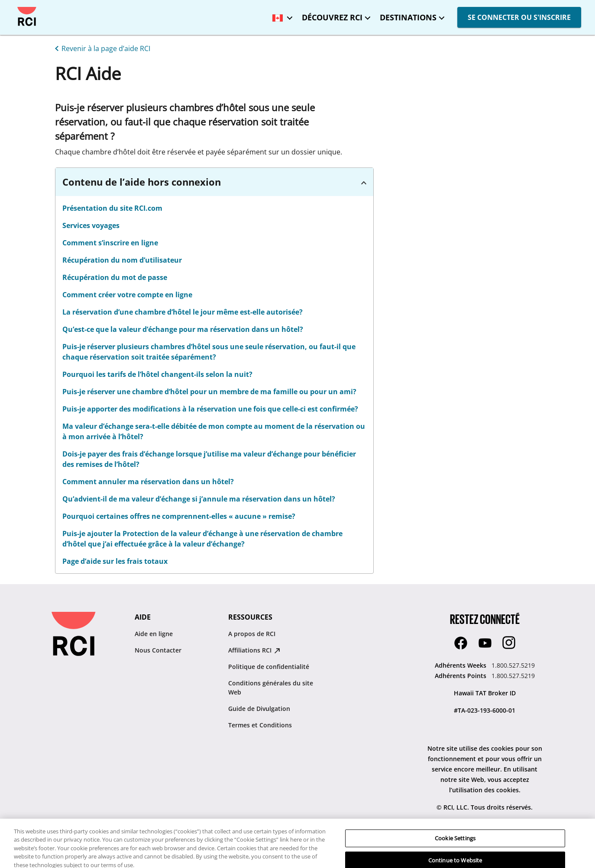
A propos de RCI (252, 634)
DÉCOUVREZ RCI (332, 17)
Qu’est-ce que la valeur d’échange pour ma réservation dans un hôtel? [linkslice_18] (183, 329)
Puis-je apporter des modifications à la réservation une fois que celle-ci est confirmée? (210, 409)
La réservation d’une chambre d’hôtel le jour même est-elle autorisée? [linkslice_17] (183, 312)
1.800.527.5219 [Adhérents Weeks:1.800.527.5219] (513, 665)
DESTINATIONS (408, 17)
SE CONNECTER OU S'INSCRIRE (519, 17)
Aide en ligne (154, 634)
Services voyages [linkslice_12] (91, 225)
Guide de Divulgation (259, 709)
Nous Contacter (158, 650)
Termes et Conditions (260, 725)
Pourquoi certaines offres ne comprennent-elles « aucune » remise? (179, 516)
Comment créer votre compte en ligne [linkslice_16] (127, 295)
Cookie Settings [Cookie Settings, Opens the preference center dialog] (455, 851)
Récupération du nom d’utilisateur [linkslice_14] (122, 260)
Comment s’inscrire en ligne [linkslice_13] (110, 243)
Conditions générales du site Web (271, 688)
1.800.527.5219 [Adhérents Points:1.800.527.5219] (513, 676)
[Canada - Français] (280, 15)
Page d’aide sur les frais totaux (115, 561)
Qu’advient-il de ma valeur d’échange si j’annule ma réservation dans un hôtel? (199, 499)
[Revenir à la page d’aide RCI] (101, 48)
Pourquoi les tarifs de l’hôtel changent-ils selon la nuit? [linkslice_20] (157, 374)
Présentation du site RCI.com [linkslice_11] (112, 208)
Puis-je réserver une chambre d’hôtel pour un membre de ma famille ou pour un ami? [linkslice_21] (209, 392)
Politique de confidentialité (269, 667)
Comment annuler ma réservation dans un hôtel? (148, 482)
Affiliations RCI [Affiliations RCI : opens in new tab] (254, 650)
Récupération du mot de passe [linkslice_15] (115, 277)
